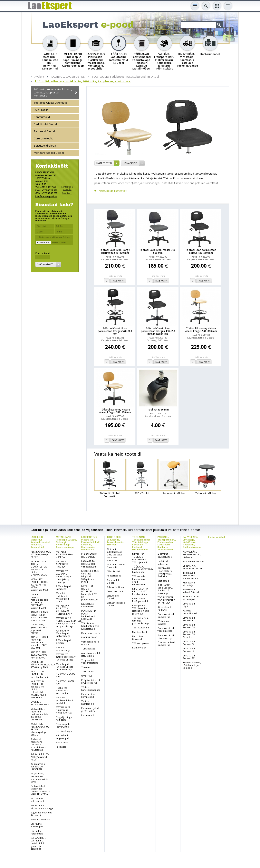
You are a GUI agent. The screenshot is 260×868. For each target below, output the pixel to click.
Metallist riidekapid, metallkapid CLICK (62, 597)
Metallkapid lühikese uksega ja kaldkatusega (65, 667)
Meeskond (67, 193)
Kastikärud (163, 581)
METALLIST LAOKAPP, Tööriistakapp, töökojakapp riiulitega (64, 576)
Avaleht (39, 77)
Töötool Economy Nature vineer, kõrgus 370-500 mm (115, 411)
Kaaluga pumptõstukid (190, 612)
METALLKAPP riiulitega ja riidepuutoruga (64, 710)
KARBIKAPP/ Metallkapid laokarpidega (63, 633)
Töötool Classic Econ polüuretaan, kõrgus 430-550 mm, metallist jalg (158, 331)
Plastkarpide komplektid (88, 695)
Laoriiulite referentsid (37, 832)
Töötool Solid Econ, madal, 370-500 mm (158, 251)
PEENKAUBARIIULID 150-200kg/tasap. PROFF (41, 554)
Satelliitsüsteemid (40, 819)
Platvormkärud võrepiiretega (166, 629)
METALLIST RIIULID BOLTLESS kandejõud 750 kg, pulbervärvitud (89, 593)
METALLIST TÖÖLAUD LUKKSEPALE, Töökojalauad (139, 558)
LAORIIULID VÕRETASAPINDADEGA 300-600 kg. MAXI (43, 664)
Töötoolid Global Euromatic (51, 103)
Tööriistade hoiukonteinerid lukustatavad (90, 626)
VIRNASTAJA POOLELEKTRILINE (193, 567)
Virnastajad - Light (190, 605)
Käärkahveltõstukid (193, 561)
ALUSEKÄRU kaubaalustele (165, 555)
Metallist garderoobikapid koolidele (65, 700)
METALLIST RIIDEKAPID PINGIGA (62, 564)
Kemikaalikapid (64, 731)
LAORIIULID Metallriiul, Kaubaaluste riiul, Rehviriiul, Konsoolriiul (40, 542)
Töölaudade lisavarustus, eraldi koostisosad (139, 580)
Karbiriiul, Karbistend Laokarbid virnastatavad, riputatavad (38, 744)
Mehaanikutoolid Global (49, 153)
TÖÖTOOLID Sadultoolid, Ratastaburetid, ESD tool (125, 77)
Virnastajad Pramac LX (189, 650)
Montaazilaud (139, 632)
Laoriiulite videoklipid (37, 825)
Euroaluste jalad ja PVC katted (90, 709)
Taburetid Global (44, 131)
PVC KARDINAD (89, 637)
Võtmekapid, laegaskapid (63, 737)
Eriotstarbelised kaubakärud (166, 644)
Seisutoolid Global (45, 146)
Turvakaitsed (88, 649)
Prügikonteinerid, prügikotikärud (91, 681)
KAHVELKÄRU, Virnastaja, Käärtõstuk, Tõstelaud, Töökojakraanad (192, 542)
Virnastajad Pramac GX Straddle (189, 634)
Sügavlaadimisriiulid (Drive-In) (41, 814)
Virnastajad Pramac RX (189, 657)
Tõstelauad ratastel (163, 622)
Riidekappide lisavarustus (63, 725)
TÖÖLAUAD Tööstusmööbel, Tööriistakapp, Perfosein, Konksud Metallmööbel (141, 543)
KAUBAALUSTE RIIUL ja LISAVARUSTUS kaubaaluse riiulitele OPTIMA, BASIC (39, 568)
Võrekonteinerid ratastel (90, 643)
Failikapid (61, 747)
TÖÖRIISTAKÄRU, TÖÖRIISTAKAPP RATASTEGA (167, 600)
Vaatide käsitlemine (88, 702)
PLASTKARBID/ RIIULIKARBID (89, 555)
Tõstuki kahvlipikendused (91, 688)
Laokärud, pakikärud (163, 562)
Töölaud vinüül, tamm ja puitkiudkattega (141, 621)
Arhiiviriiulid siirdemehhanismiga (42, 807)
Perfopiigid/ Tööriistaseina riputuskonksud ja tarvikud (141, 610)
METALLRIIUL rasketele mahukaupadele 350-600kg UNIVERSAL (40, 714)
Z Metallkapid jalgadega (63, 588)
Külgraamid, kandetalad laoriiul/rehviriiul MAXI (40, 778)
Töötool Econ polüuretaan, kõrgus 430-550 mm (201, 251)
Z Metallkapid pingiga (63, 641)
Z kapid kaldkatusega (63, 649)
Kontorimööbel (216, 537)
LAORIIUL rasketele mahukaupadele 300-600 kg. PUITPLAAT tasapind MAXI (40, 601)
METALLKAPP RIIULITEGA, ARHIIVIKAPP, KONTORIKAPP (64, 610)
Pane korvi (118, 281)
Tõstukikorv (88, 671)
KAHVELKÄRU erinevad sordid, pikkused (192, 554)
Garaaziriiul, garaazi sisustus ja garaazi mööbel (39, 629)
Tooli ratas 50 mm (158, 410)
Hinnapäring (130, 163)
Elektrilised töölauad (138, 638)
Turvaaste (87, 667)
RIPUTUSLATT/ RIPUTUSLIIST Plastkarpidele (140, 591)
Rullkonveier (139, 648)
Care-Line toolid (44, 138)
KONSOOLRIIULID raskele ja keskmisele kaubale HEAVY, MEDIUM (40, 642)
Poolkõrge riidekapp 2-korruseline (62, 690)
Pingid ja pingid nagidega (64, 718)
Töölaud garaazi (141, 643)
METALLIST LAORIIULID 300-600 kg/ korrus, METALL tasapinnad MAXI (40, 585)
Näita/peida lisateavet (113, 191)
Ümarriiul (86, 676)
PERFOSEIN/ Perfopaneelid (140, 600)
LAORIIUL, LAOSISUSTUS (68, 77)
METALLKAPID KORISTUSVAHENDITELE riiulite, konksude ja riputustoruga (69, 622)
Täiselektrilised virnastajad (191, 598)
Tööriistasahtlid (141, 627)
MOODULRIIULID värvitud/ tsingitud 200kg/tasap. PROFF (90, 576)
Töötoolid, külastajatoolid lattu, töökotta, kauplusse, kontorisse (83, 81)
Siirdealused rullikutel (164, 608)
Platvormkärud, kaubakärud (166, 615)
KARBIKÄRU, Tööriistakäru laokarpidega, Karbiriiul (165, 572)
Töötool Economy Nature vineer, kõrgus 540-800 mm (201, 330)
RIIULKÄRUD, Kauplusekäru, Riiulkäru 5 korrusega (165, 589)
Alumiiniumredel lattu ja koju (91, 654)
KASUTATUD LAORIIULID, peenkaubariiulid (40, 674)
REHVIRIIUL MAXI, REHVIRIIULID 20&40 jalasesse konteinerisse (40, 616)
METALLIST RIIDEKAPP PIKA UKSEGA (64, 554)
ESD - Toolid (41, 110)
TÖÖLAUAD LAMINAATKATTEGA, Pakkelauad (143, 569)
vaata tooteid (104, 163)
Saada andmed (45, 264)
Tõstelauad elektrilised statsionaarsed (191, 575)
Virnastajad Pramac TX (189, 619)
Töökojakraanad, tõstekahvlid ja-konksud (192, 665)
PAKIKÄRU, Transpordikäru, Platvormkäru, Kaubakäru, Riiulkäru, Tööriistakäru (167, 543)
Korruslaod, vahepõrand (37, 800)
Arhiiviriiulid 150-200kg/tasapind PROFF (40, 757)
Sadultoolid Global (45, 124)
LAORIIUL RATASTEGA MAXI (40, 703)
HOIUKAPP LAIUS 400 (65, 682)
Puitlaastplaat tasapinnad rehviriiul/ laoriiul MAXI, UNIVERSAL (40, 790)
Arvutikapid (62, 742)
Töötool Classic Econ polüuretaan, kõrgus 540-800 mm (115, 331)
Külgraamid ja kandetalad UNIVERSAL (38, 767)
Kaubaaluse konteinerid (88, 605)
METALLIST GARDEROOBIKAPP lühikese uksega (66, 657)
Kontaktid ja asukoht (67, 188)
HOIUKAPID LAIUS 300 (65, 675)
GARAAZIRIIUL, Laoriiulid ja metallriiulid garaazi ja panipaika (38, 843)
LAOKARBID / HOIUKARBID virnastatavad (89, 564)
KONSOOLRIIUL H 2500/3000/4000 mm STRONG (40, 655)
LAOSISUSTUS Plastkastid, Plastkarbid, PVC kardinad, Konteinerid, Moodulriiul (90, 543)
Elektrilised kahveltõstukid (191, 591)
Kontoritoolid (42, 117)
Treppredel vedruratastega (90, 661)
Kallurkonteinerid (91, 633)
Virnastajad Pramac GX (189, 626)
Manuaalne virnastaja (189, 584)
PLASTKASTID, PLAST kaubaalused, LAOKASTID (89, 615)
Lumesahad (88, 715)
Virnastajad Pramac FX (189, 643)
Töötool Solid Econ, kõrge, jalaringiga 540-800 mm (115, 251)
